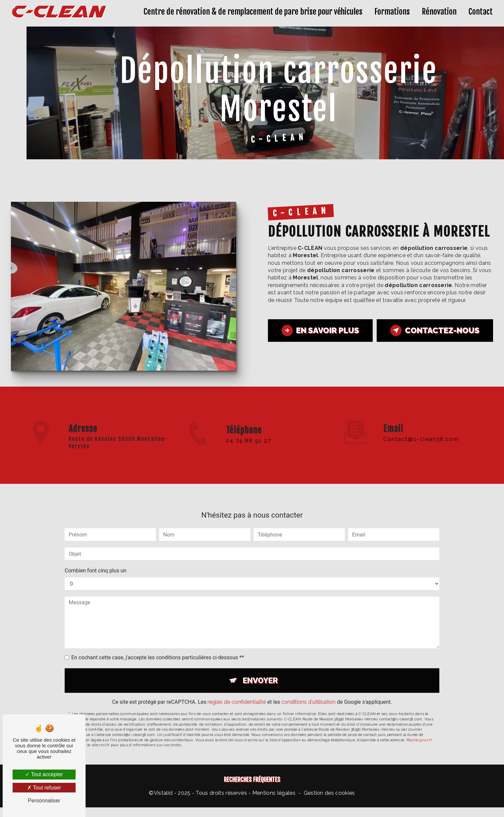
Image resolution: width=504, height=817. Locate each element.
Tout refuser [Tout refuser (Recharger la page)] (44, 788)
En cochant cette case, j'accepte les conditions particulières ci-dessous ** (158, 651)
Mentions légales (274, 793)
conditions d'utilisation (308, 695)
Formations (392, 12)
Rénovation (439, 12)
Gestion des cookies (329, 793)
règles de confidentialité (237, 695)
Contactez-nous (435, 331)
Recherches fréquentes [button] (252, 780)
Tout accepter (44, 774)
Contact (481, 12)
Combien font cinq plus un (95, 564)
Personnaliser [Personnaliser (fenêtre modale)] (44, 801)
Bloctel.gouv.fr (419, 733)
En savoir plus (320, 331)
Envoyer (260, 674)
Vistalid (163, 793)
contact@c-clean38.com (421, 432)
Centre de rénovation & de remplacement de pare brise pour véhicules (253, 12)
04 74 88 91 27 (249, 447)
